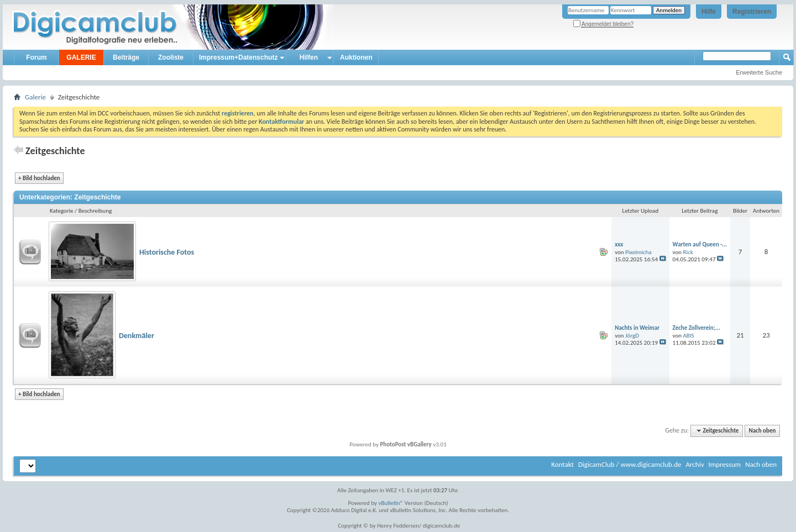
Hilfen (309, 57)
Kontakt (562, 464)
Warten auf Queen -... (700, 244)
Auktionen (356, 57)
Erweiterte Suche (759, 72)
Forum (36, 57)
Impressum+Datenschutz (238, 57)
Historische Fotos (167, 252)
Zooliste (171, 57)
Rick (688, 252)
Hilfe (709, 12)
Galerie (35, 97)
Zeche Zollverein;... (696, 328)
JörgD (632, 336)
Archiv (695, 464)
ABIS (689, 336)
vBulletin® (391, 503)
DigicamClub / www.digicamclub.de (630, 464)
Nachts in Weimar (637, 328)
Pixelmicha (638, 252)
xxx (619, 244)
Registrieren (752, 12)
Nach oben (762, 431)
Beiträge (126, 57)
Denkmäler (137, 336)
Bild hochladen (39, 178)
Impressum (724, 464)
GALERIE (81, 57)
